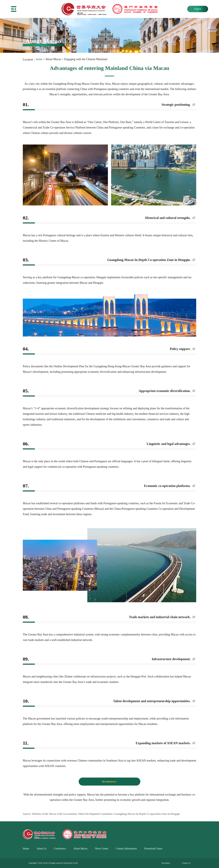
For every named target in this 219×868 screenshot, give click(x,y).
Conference (60, 849)
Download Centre (153, 849)
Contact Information (126, 849)
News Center (102, 849)
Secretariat (166, 863)
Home (26, 849)
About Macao (80, 849)
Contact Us (186, 863)
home (39, 59)
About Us (42, 849)
